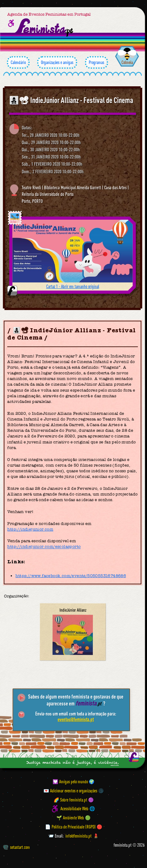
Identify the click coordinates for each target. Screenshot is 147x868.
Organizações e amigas (57, 62)
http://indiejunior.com (30, 529)
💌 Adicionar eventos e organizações (70, 791)
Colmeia (127, 62)
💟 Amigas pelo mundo (70, 782)
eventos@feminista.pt (76, 719)
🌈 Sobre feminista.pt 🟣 (74, 800)
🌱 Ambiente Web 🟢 (73, 818)
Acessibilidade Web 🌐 (78, 809)
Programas (96, 62)
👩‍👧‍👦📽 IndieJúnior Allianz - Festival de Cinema (71, 100)
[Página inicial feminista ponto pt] (44, 27)
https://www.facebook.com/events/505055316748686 (71, 576)
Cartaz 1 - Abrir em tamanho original (73, 286)
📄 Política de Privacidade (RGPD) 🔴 (74, 827)
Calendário (18, 62)
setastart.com (17, 847)
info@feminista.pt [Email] (79, 836)
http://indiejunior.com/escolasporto (44, 547)
